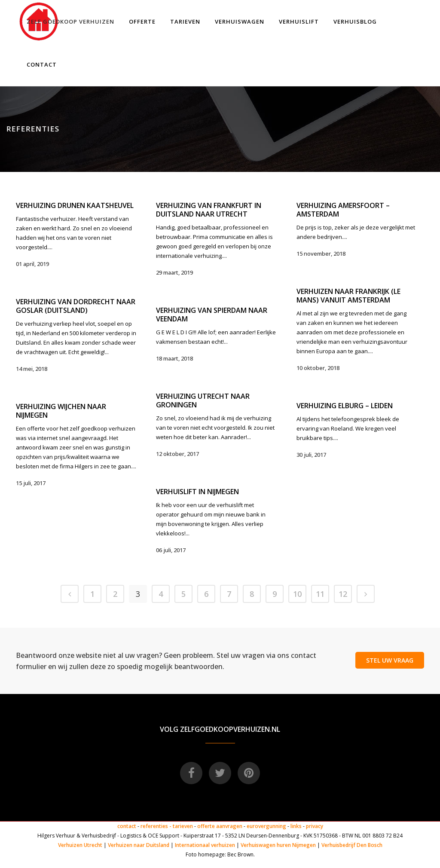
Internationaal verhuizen (206, 845)
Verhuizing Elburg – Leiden (345, 406)
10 (297, 594)
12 (343, 594)
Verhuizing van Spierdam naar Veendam (212, 315)
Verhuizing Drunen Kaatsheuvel (75, 205)
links (296, 826)
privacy (315, 826)
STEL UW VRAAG (390, 660)
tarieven (183, 826)
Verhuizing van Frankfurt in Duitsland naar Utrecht (209, 210)
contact (127, 826)
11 (320, 594)
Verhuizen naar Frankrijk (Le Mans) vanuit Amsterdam (348, 296)
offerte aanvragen (220, 826)
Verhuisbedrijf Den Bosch (352, 845)
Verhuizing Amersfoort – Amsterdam (343, 210)
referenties (154, 826)
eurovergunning (266, 826)
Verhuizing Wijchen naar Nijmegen (61, 411)
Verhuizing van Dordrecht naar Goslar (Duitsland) (76, 306)
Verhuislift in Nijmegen (197, 492)
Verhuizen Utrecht (80, 845)
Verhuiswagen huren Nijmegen (278, 845)
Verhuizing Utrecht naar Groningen (203, 400)
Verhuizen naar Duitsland (139, 845)
